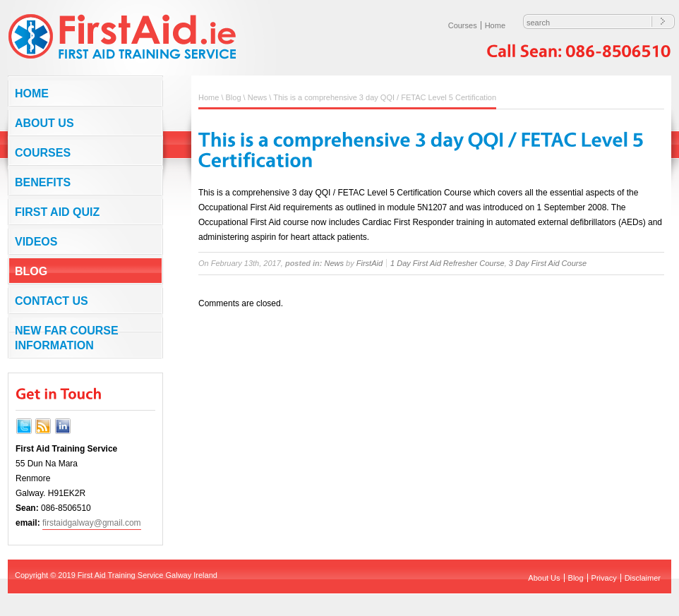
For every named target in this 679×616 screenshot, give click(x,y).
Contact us (52, 301)
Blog (31, 271)
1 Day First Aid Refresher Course (447, 263)
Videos (36, 242)
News (258, 97)
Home (495, 25)
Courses (463, 25)
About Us (44, 123)
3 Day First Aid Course (548, 263)
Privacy (604, 578)
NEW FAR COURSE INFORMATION (67, 338)
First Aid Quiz (57, 212)
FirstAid (369, 263)
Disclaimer (643, 578)
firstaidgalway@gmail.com (92, 523)
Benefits (43, 182)
